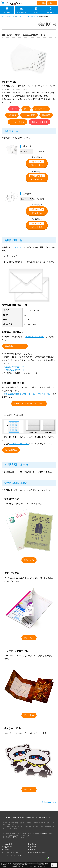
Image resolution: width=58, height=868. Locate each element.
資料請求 (33, 847)
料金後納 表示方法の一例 (14, 367)
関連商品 (46, 115)
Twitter (8, 817)
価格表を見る (37, 163)
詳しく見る (29, 560)
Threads (38, 817)
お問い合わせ (22, 13)
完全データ (43, 834)
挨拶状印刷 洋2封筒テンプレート (29, 403)
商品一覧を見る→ (49, 802)
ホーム (4, 16)
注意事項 (12, 115)
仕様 (26, 109)
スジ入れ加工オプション (19, 444)
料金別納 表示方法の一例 (14, 370)
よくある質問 (29, 115)
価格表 (14, 109)
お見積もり (36, 13)
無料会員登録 (42, 3)
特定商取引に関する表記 (38, 852)
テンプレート (41, 109)
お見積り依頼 (8, 847)
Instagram (23, 817)
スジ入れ (18, 247)
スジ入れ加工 (11, 450)
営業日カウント (17, 837)
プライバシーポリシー (11, 852)
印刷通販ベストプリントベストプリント (17, 3)
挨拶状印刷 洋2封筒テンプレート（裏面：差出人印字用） (27, 394)
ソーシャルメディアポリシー (13, 855)
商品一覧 (7, 13)
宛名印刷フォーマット (35, 337)
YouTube (31, 817)
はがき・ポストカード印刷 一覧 (27, 16)
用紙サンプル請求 (40, 122)
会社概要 (7, 850)
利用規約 (33, 850)
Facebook (15, 817)
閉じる (54, 865)
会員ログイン (52, 3)
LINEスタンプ (47, 817)
